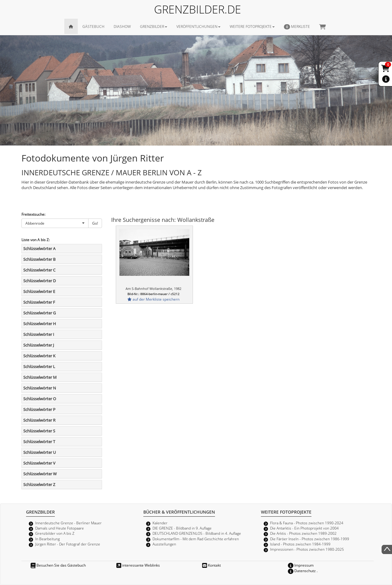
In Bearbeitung (47, 539)
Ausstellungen (164, 544)
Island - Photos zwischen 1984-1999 (300, 544)
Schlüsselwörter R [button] (39, 420)
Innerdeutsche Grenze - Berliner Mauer (68, 523)
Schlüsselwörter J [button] (39, 345)
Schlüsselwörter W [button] (40, 474)
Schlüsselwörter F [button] (39, 302)
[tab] (62, 249)
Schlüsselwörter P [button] (39, 409)
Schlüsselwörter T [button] (39, 442)
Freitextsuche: (33, 214)
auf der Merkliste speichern (153, 299)
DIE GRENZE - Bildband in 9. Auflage (182, 528)
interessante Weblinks (138, 565)
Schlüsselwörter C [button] (39, 270)
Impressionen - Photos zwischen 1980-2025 (307, 549)
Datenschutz (302, 571)
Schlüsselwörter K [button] (39, 356)
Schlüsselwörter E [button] (39, 291)
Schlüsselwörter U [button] (40, 452)
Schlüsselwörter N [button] (40, 388)
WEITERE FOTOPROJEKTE (252, 26)
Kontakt (211, 565)
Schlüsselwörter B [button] (39, 259)
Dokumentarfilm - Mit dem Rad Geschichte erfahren (196, 539)
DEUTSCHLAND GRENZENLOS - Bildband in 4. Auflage (197, 533)
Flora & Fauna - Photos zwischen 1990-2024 (307, 523)
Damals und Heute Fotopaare (60, 528)
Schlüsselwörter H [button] (40, 324)
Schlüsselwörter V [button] (39, 463)
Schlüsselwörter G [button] (40, 313)
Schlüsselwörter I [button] (39, 334)
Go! (95, 223)
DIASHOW (122, 26)
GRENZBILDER (154, 26)
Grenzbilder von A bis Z (55, 533)
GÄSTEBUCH (93, 26)
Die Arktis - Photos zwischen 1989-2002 (303, 533)
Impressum (301, 565)
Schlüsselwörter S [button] (39, 431)
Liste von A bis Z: (36, 240)
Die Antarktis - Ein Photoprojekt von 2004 (304, 528)
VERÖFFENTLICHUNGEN (198, 26)
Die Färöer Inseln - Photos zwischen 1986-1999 (310, 539)
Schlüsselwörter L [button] (39, 367)
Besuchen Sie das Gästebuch (58, 565)
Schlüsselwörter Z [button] (39, 484)
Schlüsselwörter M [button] (40, 377)
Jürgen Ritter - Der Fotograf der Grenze (68, 544)
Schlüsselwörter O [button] (40, 399)
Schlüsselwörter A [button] (39, 249)
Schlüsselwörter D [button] (40, 281)
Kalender (160, 523)
